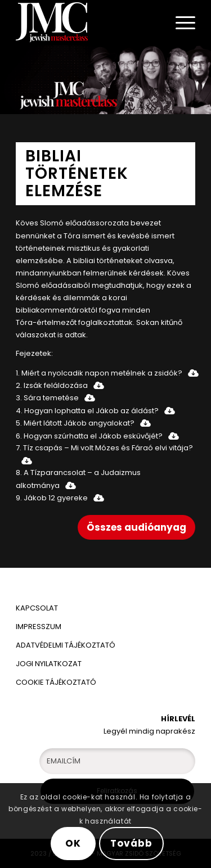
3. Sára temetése (47, 398)
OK (73, 843)
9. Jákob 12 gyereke (52, 498)
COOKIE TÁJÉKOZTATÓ (56, 682)
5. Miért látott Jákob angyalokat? (75, 423)
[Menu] (180, 22)
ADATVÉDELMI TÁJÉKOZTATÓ (66, 645)
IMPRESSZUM (39, 627)
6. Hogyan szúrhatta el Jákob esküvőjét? (89, 436)
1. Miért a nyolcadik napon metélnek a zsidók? (99, 373)
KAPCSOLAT (37, 608)
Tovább (131, 843)
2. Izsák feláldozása (52, 385)
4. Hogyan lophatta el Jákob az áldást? (87, 411)
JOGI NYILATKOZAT (49, 664)
